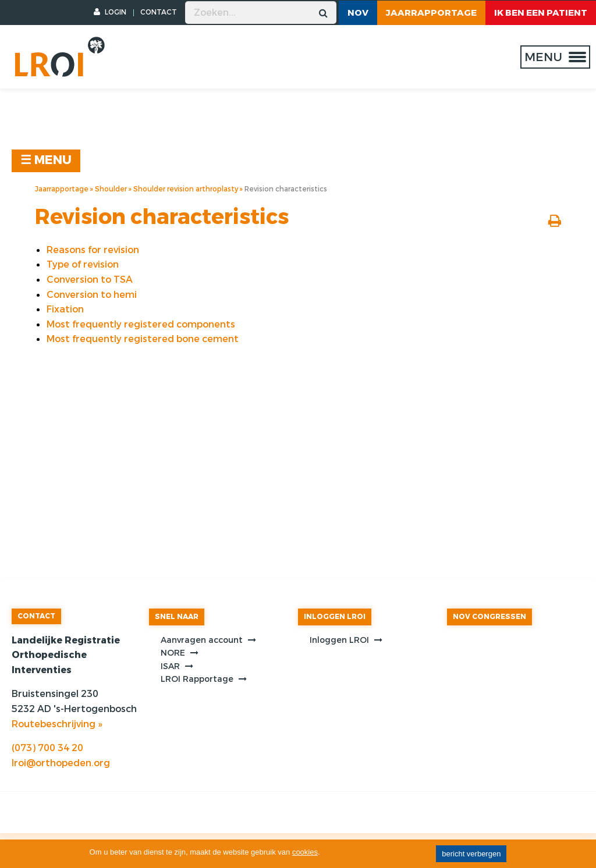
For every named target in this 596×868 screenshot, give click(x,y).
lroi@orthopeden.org (61, 763)
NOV (358, 13)
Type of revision (83, 264)
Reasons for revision (93, 250)
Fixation (65, 309)
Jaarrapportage (431, 13)
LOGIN (110, 12)
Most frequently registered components (141, 324)
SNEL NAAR (177, 617)
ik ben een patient (541, 13)
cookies (305, 852)
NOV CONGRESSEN (489, 617)
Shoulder (111, 189)
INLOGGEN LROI (335, 617)
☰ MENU (46, 160)
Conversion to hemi (92, 295)
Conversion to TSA (90, 280)
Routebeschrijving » (57, 724)
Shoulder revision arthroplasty (186, 189)
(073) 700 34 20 (47, 748)
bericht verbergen (471, 854)
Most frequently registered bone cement (143, 339)
